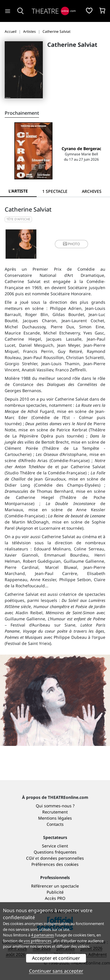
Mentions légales (55, 818)
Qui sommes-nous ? (55, 806)
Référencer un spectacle (55, 886)
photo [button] (71, 244)
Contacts (55, 824)
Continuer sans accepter (56, 971)
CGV (30, 858)
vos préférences (38, 941)
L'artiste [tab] (18, 191)
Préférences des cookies (55, 864)
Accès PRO (55, 898)
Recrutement (55, 812)
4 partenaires (43, 935)
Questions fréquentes (55, 852)
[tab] (55, 191)
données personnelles (62, 858)
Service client (55, 846)
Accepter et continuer (56, 958)
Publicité (55, 892)
